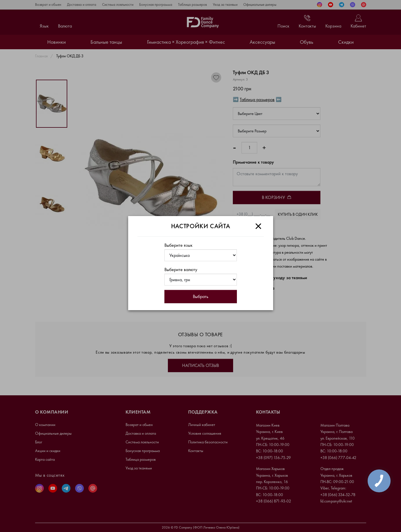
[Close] (258, 226)
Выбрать (200, 296)
